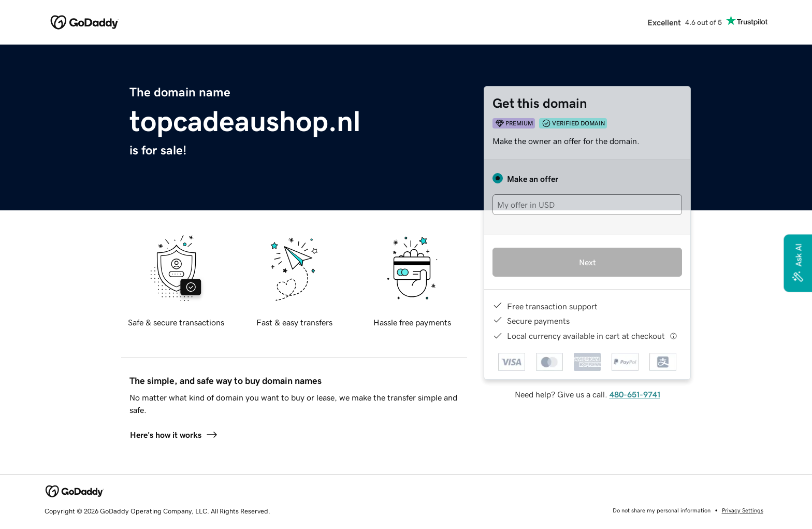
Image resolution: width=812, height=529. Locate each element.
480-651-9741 (635, 394)
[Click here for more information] (673, 336)
